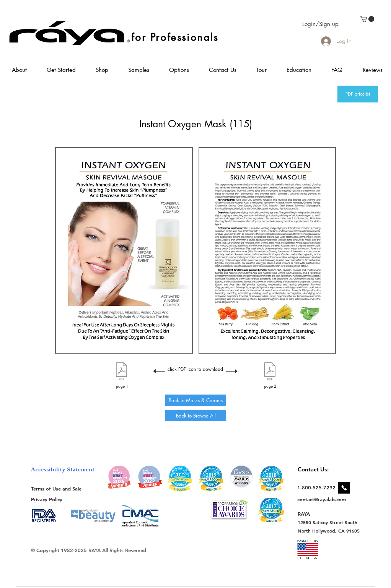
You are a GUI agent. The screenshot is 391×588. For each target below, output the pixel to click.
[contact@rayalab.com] (323, 499)
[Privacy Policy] (48, 499)
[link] (367, 19)
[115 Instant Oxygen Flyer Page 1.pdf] (121, 372)
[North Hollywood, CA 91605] (329, 531)
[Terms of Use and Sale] (57, 489)
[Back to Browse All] (196, 416)
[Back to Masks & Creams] (196, 400)
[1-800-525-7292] (316, 487)
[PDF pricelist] (358, 94)
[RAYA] (308, 514)
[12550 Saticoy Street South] (328, 522)
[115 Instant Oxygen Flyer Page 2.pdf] (270, 372)
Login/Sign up (320, 24)
